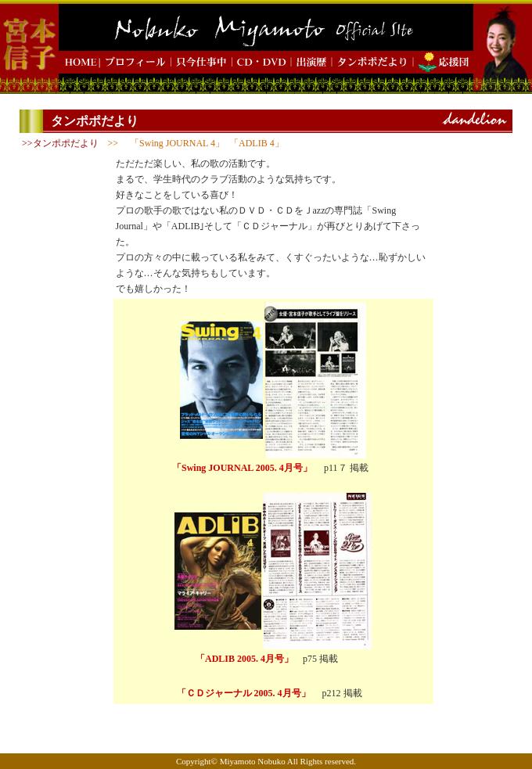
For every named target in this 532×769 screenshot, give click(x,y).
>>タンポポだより (60, 143)
